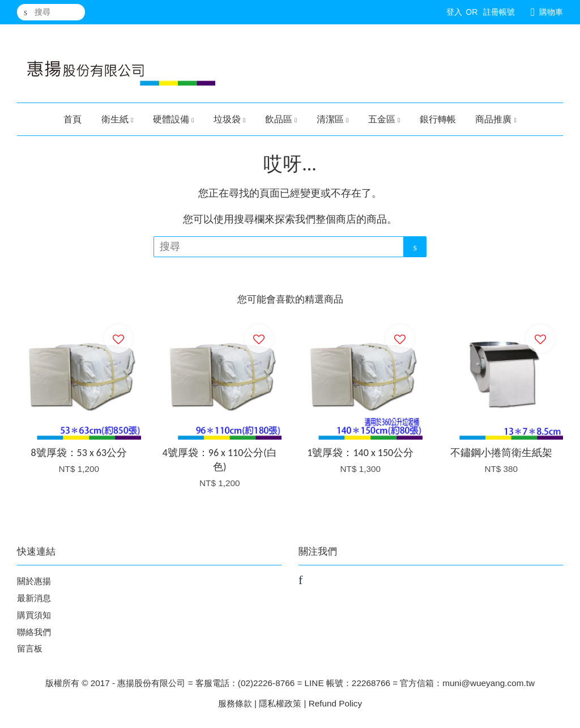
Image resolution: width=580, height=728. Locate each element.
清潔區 (333, 119)
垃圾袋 (230, 119)
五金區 (384, 119)
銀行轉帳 (438, 119)
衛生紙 (118, 119)
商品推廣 (496, 119)
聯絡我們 (34, 632)
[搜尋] (51, 12)
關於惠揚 (34, 581)
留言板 (30, 648)
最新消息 (34, 598)
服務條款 (235, 703)
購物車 (551, 12)
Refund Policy (335, 703)
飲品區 (281, 119)
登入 (454, 12)
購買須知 (34, 615)
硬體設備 (174, 119)
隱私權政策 (280, 703)
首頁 (72, 119)
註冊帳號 (499, 12)
